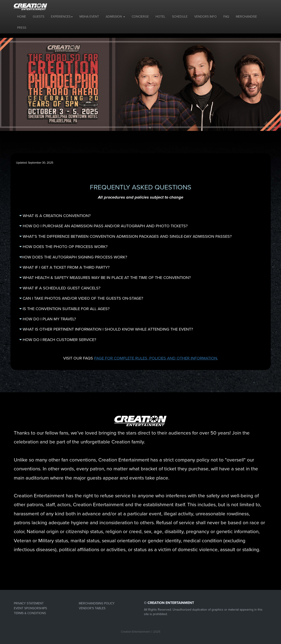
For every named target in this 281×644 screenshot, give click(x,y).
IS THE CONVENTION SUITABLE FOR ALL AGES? (64, 309)
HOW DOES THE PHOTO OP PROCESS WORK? (63, 247)
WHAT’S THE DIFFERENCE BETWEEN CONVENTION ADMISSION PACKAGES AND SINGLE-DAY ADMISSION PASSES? (125, 236)
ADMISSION (115, 17)
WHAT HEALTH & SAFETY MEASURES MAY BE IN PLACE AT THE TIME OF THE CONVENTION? (105, 278)
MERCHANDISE (246, 17)
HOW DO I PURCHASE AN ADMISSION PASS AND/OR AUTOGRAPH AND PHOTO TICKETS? (103, 226)
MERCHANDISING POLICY (97, 603)
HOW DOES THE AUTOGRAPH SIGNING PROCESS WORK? (73, 257)
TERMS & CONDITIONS (30, 613)
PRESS (22, 28)
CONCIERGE (140, 17)
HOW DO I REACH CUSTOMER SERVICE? (58, 340)
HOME (22, 17)
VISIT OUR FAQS (141, 358)
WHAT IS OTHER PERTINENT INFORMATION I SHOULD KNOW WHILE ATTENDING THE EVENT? (106, 329)
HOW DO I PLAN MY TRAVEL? (48, 319)
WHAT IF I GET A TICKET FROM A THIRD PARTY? (64, 267)
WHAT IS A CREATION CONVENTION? (55, 216)
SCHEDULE (180, 17)
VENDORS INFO (205, 17)
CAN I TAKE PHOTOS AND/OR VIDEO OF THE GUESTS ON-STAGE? (81, 298)
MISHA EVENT (89, 17)
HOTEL (160, 17)
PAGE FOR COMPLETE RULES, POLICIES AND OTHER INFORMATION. (156, 358)
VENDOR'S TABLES (92, 608)
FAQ (226, 17)
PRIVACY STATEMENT (29, 603)
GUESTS (38, 17)
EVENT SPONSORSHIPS (30, 608)
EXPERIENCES (62, 17)
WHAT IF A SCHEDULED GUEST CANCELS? (60, 288)
